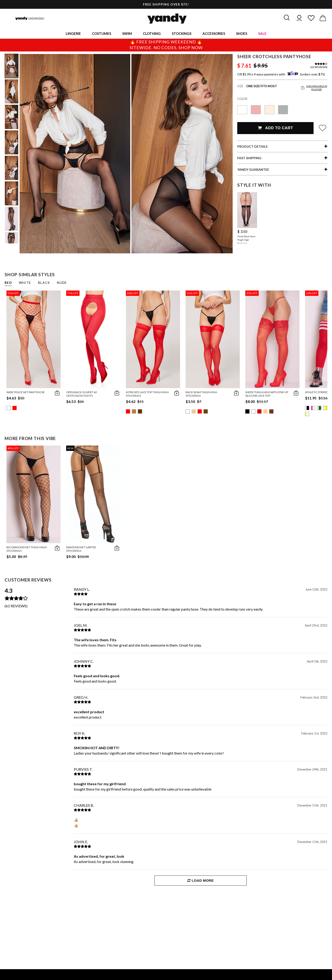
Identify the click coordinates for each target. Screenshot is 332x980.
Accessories (214, 33)
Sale (262, 33)
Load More (200, 880)
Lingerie (73, 33)
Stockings (182, 33)
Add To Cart (275, 128)
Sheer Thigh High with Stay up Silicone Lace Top (267, 394)
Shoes (242, 33)
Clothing (152, 33)
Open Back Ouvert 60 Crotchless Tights (82, 394)
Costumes (102, 33)
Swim (127, 33)
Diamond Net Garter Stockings (81, 549)
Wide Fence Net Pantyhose (26, 392)
